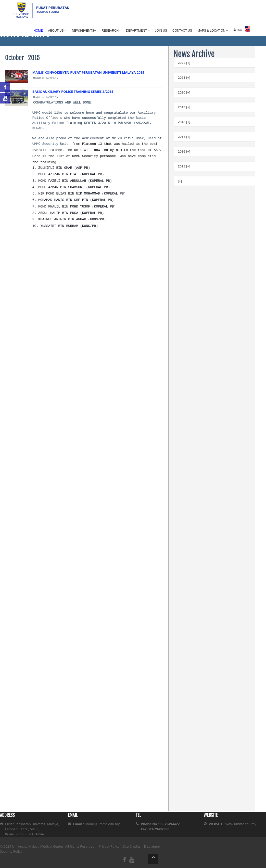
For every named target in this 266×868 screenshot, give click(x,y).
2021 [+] (184, 77)
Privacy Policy (109, 846)
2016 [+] (184, 151)
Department (138, 31)
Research (111, 31)
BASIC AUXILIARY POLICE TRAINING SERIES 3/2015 (73, 92)
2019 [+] (184, 107)
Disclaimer (152, 846)
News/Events (84, 31)
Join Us (161, 31)
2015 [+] (184, 166)
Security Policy (11, 851)
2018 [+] (184, 122)
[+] (180, 181)
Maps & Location (213, 31)
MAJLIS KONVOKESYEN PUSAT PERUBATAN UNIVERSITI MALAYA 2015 (88, 72)
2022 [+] (184, 63)
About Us (57, 31)
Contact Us (182, 31)
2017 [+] (184, 137)
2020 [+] (184, 92)
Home (38, 31)
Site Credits (132, 846)
